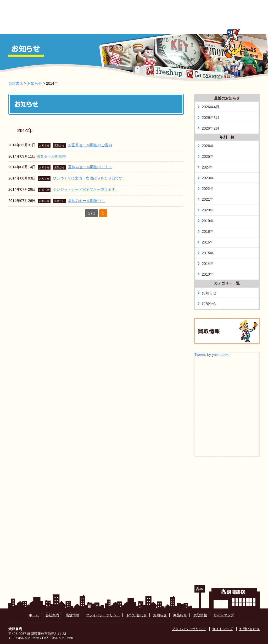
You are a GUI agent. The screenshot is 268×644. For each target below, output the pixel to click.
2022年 (208, 189)
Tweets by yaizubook (211, 355)
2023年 (208, 178)
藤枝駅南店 (187, 27)
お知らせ (78, 27)
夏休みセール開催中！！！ (90, 167)
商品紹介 (150, 27)
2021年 (208, 199)
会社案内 (114, 27)
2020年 (208, 210)
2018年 (208, 231)
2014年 (208, 264)
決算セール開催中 (51, 156)
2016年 (208, 242)
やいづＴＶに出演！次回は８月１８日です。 (90, 178)
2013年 (208, 274)
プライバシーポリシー (103, 615)
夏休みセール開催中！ (86, 201)
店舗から (59, 145)
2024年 (208, 167)
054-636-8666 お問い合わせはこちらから (203, 11)
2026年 (208, 146)
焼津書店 (16, 83)
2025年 (208, 156)
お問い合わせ (137, 615)
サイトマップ (224, 615)
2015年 (208, 253)
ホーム (43, 27)
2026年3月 (211, 118)
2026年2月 (211, 128)
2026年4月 (211, 107)
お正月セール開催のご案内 (90, 145)
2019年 (208, 221)
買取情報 (223, 27)
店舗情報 (72, 615)
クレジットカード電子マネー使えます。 (86, 189)
